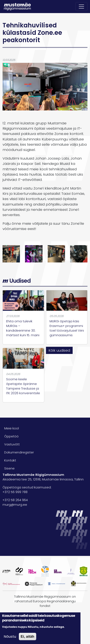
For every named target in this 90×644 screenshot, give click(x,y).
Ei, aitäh (28, 637)
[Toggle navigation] (82, 7)
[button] (11, 253)
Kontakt (10, 460)
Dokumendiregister (19, 452)
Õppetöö (11, 436)
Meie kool (12, 428)
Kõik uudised (59, 350)
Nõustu (10, 636)
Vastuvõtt (12, 444)
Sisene (9, 468)
